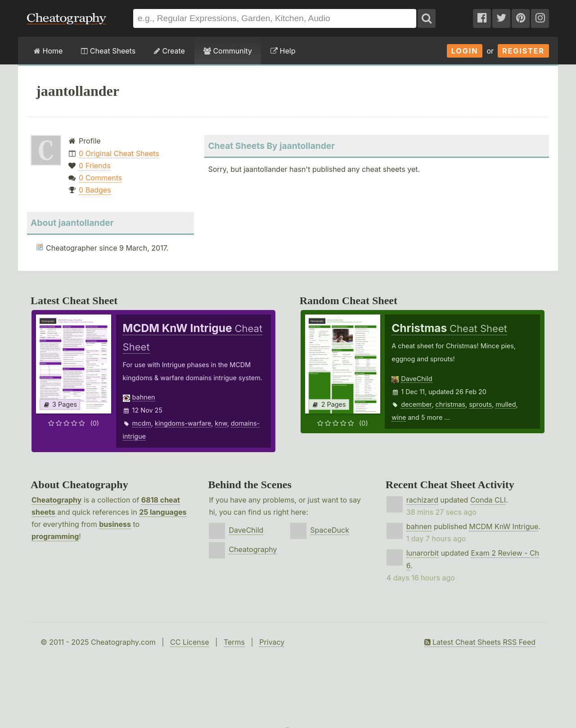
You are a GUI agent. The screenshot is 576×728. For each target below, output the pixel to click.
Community (228, 51)
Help (283, 51)
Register (523, 51)
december (416, 404)
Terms (234, 642)
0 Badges (95, 190)
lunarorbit (423, 553)
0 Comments (100, 178)
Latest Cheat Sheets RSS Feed (480, 642)
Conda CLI (488, 500)
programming (55, 536)
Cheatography (56, 500)
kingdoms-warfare (183, 423)
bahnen (144, 397)
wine (399, 417)
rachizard (422, 500)
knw (221, 423)
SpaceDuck (330, 530)
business (115, 524)
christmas (450, 404)
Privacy (272, 642)
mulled (506, 404)
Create (169, 51)
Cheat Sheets (108, 51)
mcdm (142, 423)
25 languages (163, 512)
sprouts (480, 404)
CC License (190, 642)
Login (465, 51)
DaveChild (416, 379)
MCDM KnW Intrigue (504, 526)
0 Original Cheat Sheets (119, 153)
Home (48, 51)
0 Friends (95, 166)
